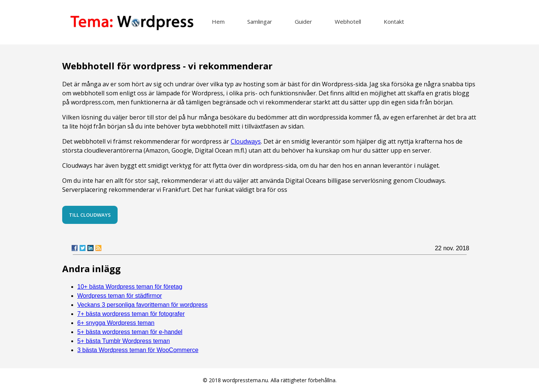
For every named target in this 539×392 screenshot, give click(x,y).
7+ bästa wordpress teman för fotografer (131, 314)
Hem (218, 21)
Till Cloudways (90, 215)
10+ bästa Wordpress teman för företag (130, 287)
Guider (303, 21)
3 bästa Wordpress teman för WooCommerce (138, 350)
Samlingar (260, 21)
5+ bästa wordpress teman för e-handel (130, 332)
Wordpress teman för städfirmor (120, 296)
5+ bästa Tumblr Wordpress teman (124, 341)
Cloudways (246, 141)
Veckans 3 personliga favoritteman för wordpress (142, 305)
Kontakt (394, 21)
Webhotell (348, 21)
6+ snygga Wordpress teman (116, 323)
